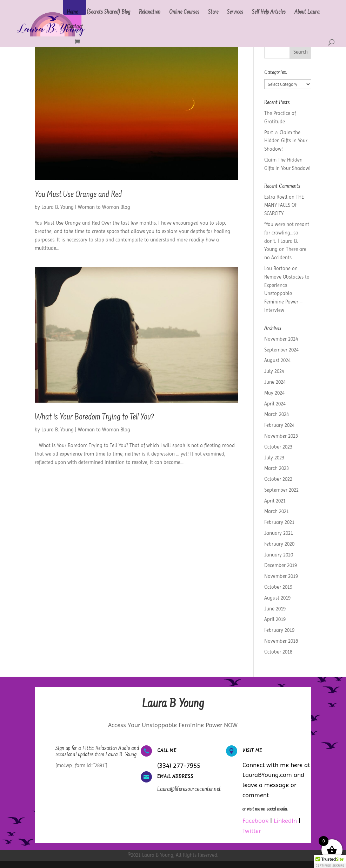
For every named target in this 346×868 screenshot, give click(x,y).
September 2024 (281, 350)
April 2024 (275, 404)
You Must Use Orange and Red (78, 195)
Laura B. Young (58, 207)
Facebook (255, 821)
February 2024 (279, 425)
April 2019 (275, 619)
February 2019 (279, 630)
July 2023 (274, 458)
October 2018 (278, 652)
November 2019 (281, 576)
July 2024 (274, 371)
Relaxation (150, 13)
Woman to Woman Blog (104, 207)
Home (72, 13)
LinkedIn (285, 821)
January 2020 (279, 555)
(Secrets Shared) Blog (108, 13)
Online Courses (184, 13)
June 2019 (275, 609)
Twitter (252, 831)
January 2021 (279, 533)
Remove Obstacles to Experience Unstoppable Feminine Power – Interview (287, 293)
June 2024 (275, 382)
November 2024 (281, 339)
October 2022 (278, 479)
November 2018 (281, 641)
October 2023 (278, 447)
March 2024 (277, 414)
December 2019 (281, 565)
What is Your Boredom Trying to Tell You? (94, 418)
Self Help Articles (269, 13)
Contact (75, 27)
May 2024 (274, 393)
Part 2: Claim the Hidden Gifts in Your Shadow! (286, 141)
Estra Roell (276, 197)
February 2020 (279, 544)
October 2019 (278, 587)
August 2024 (277, 360)
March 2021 (277, 511)
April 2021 (275, 501)
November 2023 (281, 436)
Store (213, 13)
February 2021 (279, 522)
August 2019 (277, 598)
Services (235, 13)
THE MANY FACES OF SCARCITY (284, 205)
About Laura (307, 13)
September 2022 (281, 490)
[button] (330, 861)
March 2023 (277, 468)
